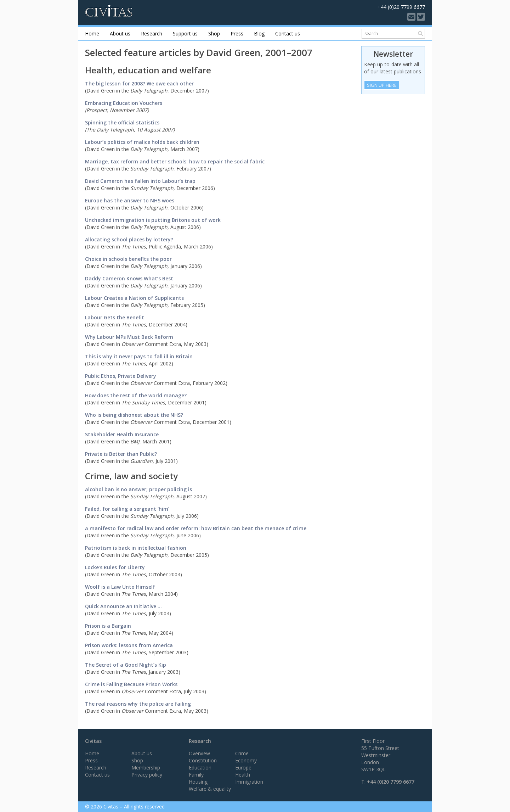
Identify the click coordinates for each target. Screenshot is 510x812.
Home (92, 33)
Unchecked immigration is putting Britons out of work (153, 220)
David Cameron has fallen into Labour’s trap (140, 181)
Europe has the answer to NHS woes (130, 200)
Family (196, 775)
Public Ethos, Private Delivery (121, 376)
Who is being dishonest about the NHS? (158, 418)
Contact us (288, 33)
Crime (242, 753)
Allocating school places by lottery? (129, 239)
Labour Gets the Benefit (115, 317)
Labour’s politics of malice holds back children (142, 142)
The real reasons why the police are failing (138, 704)
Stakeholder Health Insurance (122, 434)
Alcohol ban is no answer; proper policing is (138, 489)
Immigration (249, 782)
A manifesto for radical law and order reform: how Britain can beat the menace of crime (196, 528)
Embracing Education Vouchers (124, 103)
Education (200, 768)
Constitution (203, 760)
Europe (243, 768)
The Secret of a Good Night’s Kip (126, 665)
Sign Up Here (382, 85)
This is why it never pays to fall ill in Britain (139, 356)
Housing (198, 782)
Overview (199, 753)
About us (120, 33)
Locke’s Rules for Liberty (115, 567)
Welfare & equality (210, 789)
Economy (246, 760)
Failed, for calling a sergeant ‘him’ (127, 509)
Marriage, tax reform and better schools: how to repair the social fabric (175, 161)
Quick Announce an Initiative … (123, 606)
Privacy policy (147, 775)
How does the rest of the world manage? (136, 395)
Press (237, 33)
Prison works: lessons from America (129, 645)
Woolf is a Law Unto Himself (120, 587)
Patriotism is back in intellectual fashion (136, 548)
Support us (185, 33)
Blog (259, 33)
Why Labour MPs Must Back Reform (129, 337)
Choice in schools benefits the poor (128, 259)
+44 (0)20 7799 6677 (391, 782)
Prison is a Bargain (108, 626)
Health (243, 775)
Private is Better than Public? (121, 454)
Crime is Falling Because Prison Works (131, 684)
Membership (146, 768)
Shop (214, 33)
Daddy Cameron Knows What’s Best (129, 278)
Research (152, 33)
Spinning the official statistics (122, 122)
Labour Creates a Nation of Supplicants (134, 298)
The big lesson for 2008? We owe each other (139, 83)
